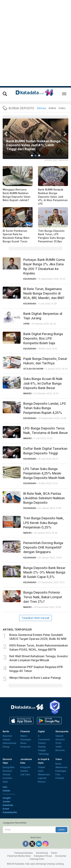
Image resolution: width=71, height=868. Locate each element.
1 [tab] (32, 156)
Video (62, 108)
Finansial (25, 731)
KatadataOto (10, 812)
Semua (42, 108)
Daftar (61, 830)
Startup (42, 747)
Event (6, 809)
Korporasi (26, 747)
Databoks (8, 805)
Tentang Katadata (23, 853)
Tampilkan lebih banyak (35, 618)
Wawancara (44, 774)
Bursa (23, 743)
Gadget (42, 750)
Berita (6, 731)
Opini (41, 771)
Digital (41, 731)
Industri (7, 739)
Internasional (9, 743)
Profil (58, 743)
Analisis (24, 771)
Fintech (42, 743)
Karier (54, 853)
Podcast (60, 778)
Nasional (7, 736)
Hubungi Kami (37, 859)
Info (5, 787)
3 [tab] (39, 156)
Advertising (42, 853)
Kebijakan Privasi (43, 856)
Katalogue (61, 771)
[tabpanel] (35, 139)
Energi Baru (9, 767)
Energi (6, 747)
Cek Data (25, 774)
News (58, 764)
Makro (24, 736)
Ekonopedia (62, 731)
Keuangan (26, 739)
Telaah (41, 767)
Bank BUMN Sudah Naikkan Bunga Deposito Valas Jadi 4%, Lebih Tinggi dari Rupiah (33, 145)
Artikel (52, 108)
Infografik (25, 767)
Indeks (6, 791)
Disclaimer (61, 856)
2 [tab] (35, 156)
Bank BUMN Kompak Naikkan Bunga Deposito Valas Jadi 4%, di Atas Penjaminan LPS (53, 197)
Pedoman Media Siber (19, 856)
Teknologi (43, 754)
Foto (58, 774)
